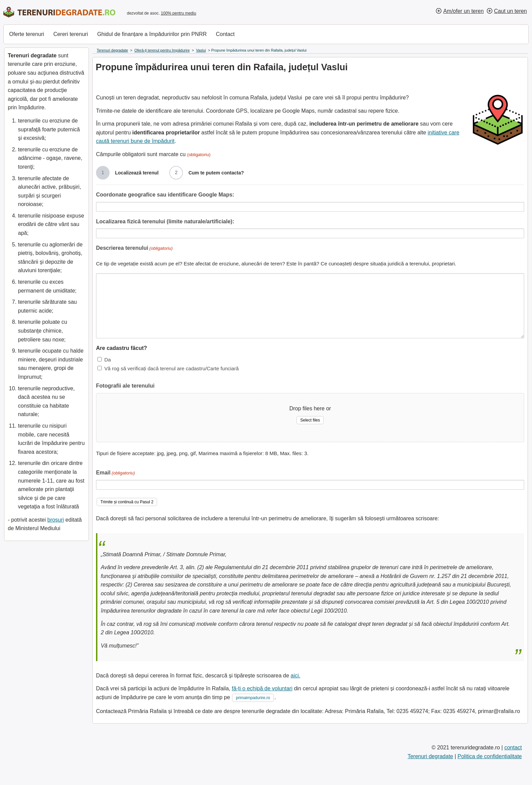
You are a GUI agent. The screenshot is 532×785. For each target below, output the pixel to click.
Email (116, 473)
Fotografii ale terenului (125, 386)
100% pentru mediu (178, 13)
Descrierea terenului (134, 249)
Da (107, 360)
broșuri (55, 520)
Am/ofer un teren (463, 11)
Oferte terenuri (27, 34)
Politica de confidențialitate (490, 756)
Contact (225, 34)
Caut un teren (510, 11)
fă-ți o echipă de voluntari (262, 688)
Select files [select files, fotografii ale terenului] (310, 420)
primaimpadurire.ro (253, 698)
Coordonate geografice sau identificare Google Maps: (165, 195)
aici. (296, 676)
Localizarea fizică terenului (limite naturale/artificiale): (165, 221)
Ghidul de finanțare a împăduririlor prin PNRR (152, 34)
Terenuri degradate (430, 756)
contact (513, 747)
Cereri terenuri (71, 34)
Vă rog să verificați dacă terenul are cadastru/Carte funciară (171, 368)
